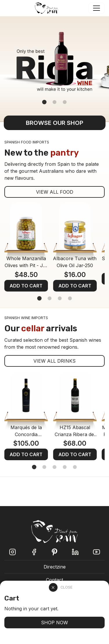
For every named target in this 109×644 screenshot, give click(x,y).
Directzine (55, 567)
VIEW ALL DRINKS (54, 361)
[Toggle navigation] (97, 8)
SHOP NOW (54, 623)
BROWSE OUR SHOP (55, 123)
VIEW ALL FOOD (55, 192)
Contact (54, 580)
